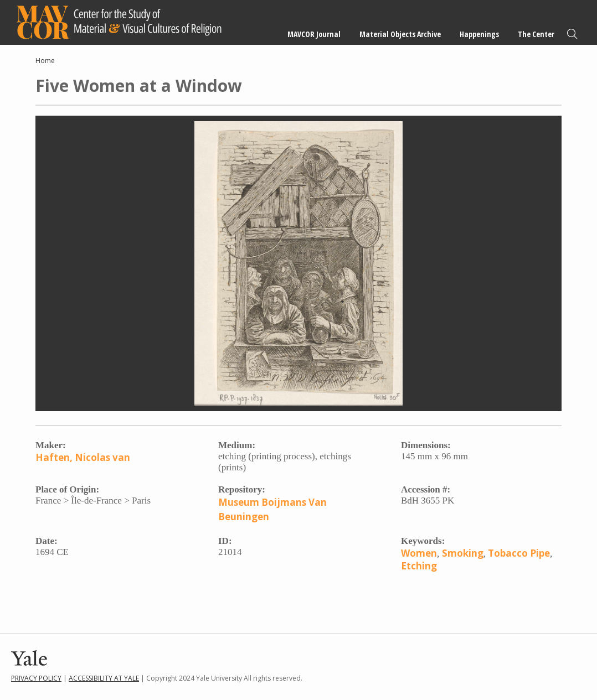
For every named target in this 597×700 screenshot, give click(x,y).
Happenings (479, 34)
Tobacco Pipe (519, 553)
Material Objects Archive (400, 34)
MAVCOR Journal (314, 34)
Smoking (463, 553)
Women (419, 553)
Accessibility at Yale (104, 678)
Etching (419, 566)
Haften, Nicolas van (83, 457)
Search (572, 34)
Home (45, 61)
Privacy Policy (36, 678)
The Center (536, 34)
